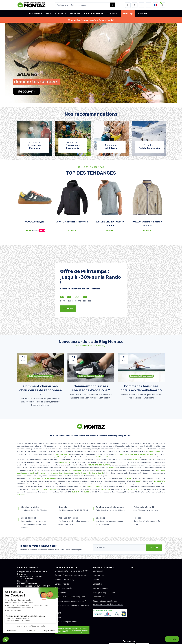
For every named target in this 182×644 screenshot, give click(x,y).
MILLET (138, 481)
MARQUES (143, 14)
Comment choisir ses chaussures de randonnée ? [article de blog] (41, 390)
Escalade (112, 468)
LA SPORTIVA (159, 481)
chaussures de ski (63, 454)
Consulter (68, 309)
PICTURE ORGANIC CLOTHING (99, 465)
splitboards (60, 457)
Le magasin (98, 571)
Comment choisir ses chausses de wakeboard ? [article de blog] (141, 388)
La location (98, 584)
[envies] (135, 5)
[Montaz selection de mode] (149, 5)
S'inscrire (154, 547)
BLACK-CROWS (143, 454)
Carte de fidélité (62, 584)
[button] (128, 5)
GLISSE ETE (61, 14)
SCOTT (152, 454)
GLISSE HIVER (36, 14)
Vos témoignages (100, 588)
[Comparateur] (142, 5)
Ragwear (53, 489)
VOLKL (127, 454)
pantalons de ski (64, 462)
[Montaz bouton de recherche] (113, 5)
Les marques (98, 575)
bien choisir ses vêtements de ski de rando (54, 473)
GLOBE (86, 492)
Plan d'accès (23, 581)
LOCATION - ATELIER (94, 14)
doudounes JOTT (43, 489)
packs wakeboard (75, 470)
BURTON (99, 457)
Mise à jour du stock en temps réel (70, 597)
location (72, 484)
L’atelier (96, 580)
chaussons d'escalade (95, 487)
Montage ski (60, 593)
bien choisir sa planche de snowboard (88, 473)
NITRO (107, 457)
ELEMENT (75, 492)
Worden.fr (21, 495)
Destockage (127, 14)
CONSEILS (112, 14)
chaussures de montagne (44, 478)
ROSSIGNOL (119, 454)
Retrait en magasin (63, 588)
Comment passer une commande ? (70, 601)
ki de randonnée (153, 451)
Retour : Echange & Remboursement (71, 575)
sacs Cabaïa (105, 489)
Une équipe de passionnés (104, 593)
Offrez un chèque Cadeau (66, 622)
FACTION (134, 454)
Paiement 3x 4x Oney (64, 580)
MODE (49, 14)
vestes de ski (135, 460)
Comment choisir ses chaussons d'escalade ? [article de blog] (91, 388)
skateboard (132, 489)
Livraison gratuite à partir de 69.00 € (71, 571)
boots (67, 457)
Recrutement (99, 597)
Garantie (59, 613)
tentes (129, 478)
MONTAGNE (75, 14)
